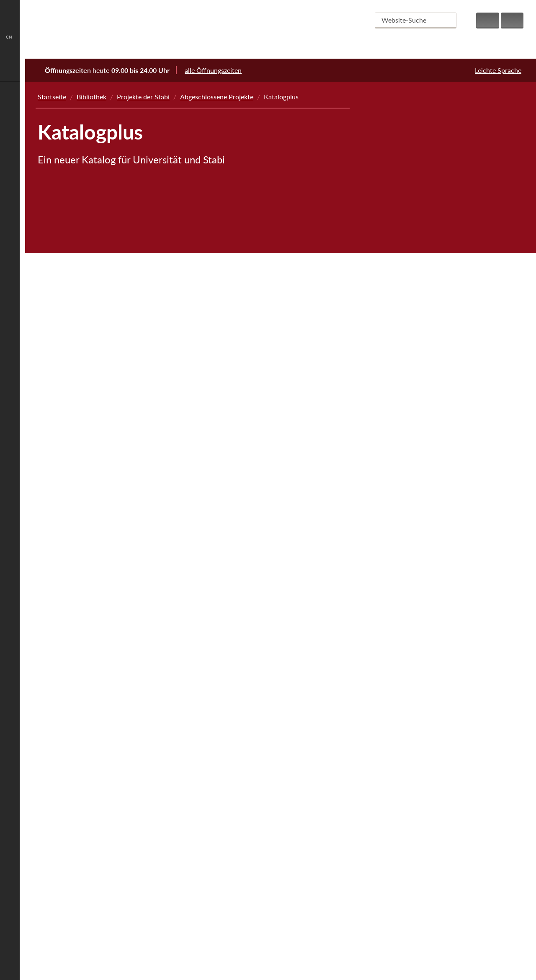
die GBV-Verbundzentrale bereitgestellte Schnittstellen (127, 259)
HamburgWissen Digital (422, 578)
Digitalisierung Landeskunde (429, 531)
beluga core (76, 232)
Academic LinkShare (417, 626)
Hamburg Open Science (422, 306)
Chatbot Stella (408, 722)
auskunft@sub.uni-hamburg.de (129, 879)
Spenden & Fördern (438, 927)
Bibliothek (91, 97)
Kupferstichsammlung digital (429, 435)
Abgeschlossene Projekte (217, 97)
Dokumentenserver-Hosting (428, 674)
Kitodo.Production (415, 411)
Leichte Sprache (498, 70)
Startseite (52, 97)
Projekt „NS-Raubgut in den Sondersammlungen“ (422, 206)
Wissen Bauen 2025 (417, 330)
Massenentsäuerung (411, 235)
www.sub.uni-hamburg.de (132, 906)
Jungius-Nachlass (413, 507)
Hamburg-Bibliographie (421, 555)
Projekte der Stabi (143, 97)
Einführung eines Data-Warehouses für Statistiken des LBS (445, 383)
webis (396, 650)
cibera (396, 698)
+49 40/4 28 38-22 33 (130, 888)
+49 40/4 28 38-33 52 (130, 897)
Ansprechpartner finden (118, 932)
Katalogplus (405, 459)
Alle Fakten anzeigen (278, 932)
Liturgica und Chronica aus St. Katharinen (442, 154)
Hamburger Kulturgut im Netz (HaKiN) (437, 178)
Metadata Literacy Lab (420, 283)
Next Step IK (400, 130)
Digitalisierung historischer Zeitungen (442, 354)
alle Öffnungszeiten (219, 70)
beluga (397, 483)
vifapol (397, 602)
